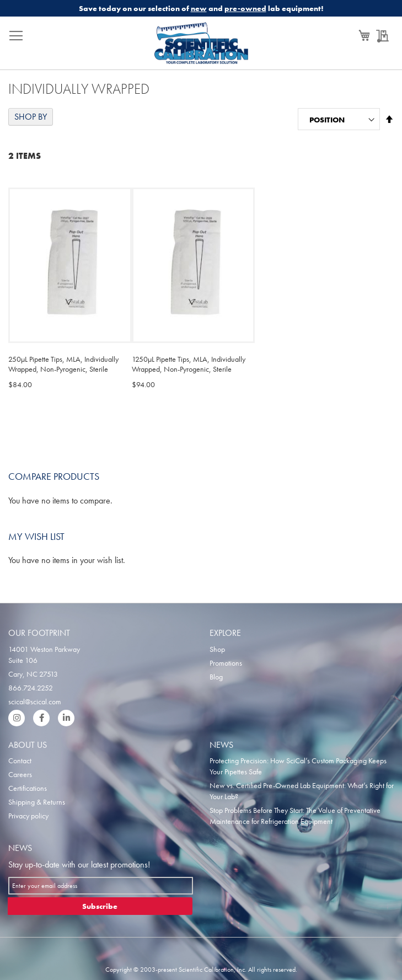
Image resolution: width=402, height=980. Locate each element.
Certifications (28, 788)
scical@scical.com (35, 701)
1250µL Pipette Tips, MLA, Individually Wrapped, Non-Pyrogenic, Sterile (189, 364)
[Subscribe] (100, 906)
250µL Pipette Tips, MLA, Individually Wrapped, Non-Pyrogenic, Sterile (63, 364)
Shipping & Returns (37, 802)
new (199, 8)
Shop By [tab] (31, 117)
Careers (20, 774)
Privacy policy (28, 816)
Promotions (226, 663)
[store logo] (201, 46)
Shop (217, 649)
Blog (216, 677)
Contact (20, 761)
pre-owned (245, 8)
